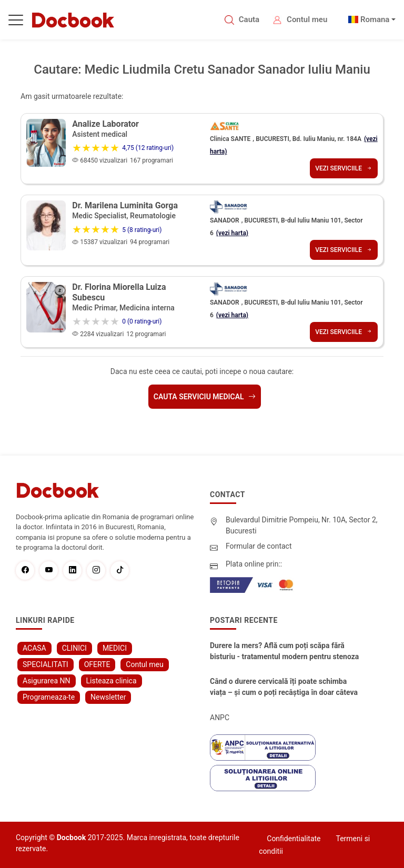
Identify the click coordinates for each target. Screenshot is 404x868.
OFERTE (97, 664)
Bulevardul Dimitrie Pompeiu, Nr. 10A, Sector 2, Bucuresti (302, 525)
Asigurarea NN (47, 681)
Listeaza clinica (112, 681)
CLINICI (74, 648)
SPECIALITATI (46, 664)
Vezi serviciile (344, 168)
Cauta (249, 19)
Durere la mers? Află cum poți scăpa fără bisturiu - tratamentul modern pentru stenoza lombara (284, 652)
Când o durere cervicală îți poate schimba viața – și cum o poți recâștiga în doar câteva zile (284, 688)
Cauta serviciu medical (205, 397)
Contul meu (307, 19)
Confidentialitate (294, 839)
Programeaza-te (49, 697)
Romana (375, 19)
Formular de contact (259, 546)
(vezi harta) (232, 233)
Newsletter (108, 697)
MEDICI (115, 648)
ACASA (34, 648)
